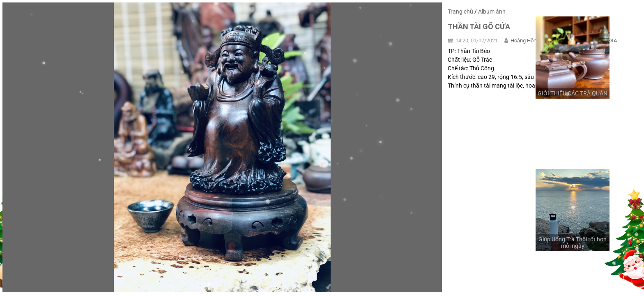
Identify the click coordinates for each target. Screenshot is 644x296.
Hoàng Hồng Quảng (533, 40)
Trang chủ (460, 12)
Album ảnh (492, 12)
